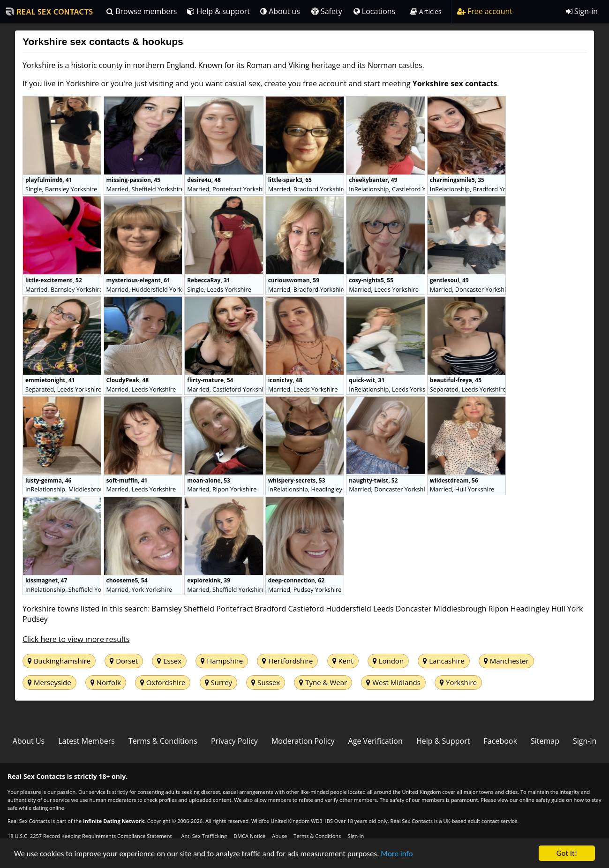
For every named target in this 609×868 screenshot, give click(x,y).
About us (280, 11)
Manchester (506, 661)
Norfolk (106, 682)
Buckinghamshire (59, 661)
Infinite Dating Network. (114, 821)
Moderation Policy (303, 741)
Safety (327, 11)
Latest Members (86, 741)
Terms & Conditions (163, 741)
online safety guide (542, 800)
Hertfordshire (287, 661)
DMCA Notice (249, 836)
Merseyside (49, 682)
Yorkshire (458, 682)
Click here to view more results (76, 639)
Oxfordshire (163, 682)
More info (397, 854)
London (388, 661)
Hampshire (222, 661)
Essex (169, 661)
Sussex (266, 682)
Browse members (142, 11)
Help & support (218, 11)
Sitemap (545, 741)
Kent (343, 661)
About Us (29, 741)
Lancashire (444, 661)
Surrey (219, 682)
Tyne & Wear (323, 682)
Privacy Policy (234, 741)
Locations (375, 11)
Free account (485, 11)
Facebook (500, 741)
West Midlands (393, 682)
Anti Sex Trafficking (204, 836)
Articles (426, 11)
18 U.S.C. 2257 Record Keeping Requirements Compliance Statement (90, 836)
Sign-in (582, 11)
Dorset (124, 661)
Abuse (279, 836)
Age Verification (376, 741)
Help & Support (443, 741)
